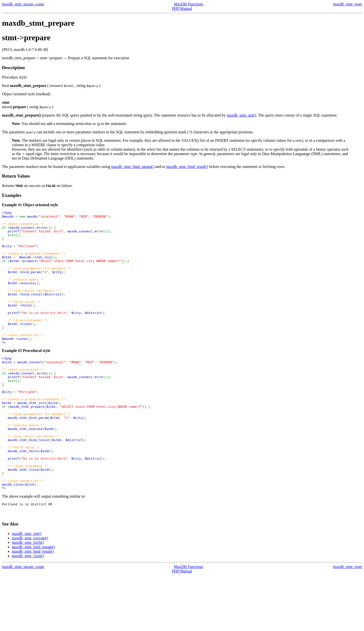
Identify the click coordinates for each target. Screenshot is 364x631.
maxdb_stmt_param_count (23, 4)
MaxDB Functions (189, 4)
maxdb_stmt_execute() (30, 594)
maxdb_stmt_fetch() (28, 598)
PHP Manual (182, 9)
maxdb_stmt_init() (241, 115)
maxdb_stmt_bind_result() (187, 167)
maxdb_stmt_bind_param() (133, 167)
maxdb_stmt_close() (28, 611)
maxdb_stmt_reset (348, 4)
